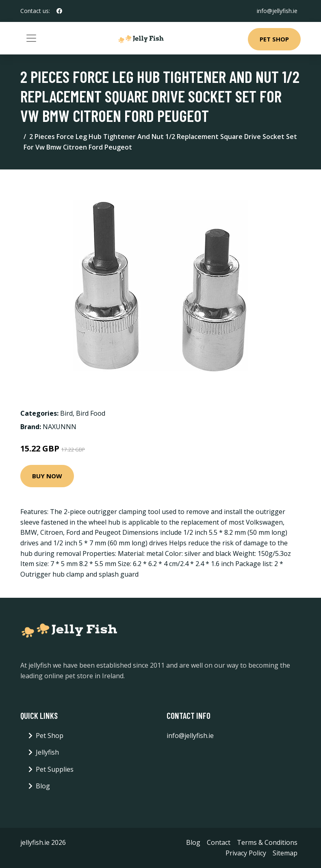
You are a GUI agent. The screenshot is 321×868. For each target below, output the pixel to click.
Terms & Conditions (267, 842)
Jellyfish (47, 752)
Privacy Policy (246, 853)
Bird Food (91, 413)
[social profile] (59, 11)
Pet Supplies (55, 769)
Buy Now (47, 476)
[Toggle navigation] (31, 38)
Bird (66, 413)
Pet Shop (274, 39)
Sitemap (285, 853)
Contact (219, 842)
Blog (43, 786)
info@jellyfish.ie (277, 11)
